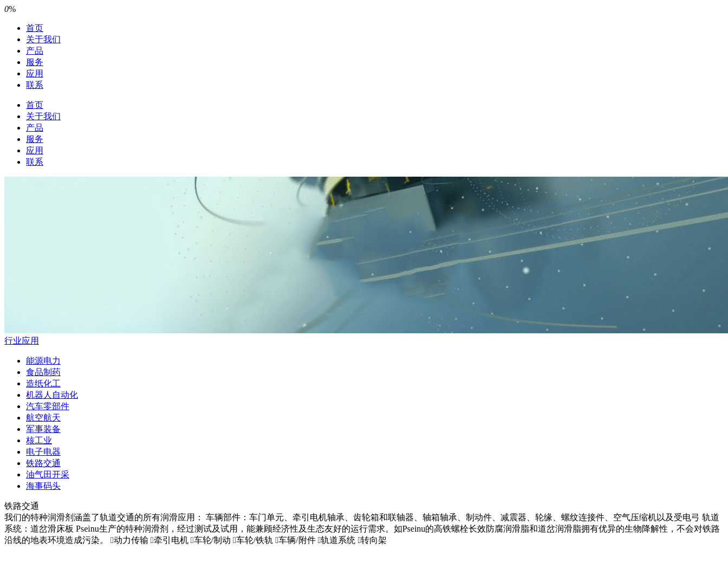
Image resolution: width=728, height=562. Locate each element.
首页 (35, 28)
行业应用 (22, 341)
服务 (35, 62)
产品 (35, 51)
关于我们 (43, 39)
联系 (35, 85)
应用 (35, 73)
